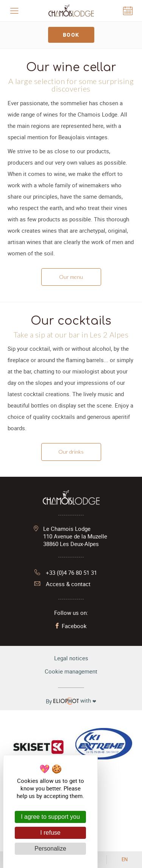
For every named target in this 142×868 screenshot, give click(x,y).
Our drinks (71, 452)
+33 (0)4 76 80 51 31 (66, 572)
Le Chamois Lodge (75, 536)
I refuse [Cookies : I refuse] (50, 833)
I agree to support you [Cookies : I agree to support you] (50, 817)
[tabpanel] (71, 49)
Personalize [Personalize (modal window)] (50, 849)
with (71, 701)
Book (71, 35)
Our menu (71, 277)
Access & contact (62, 584)
